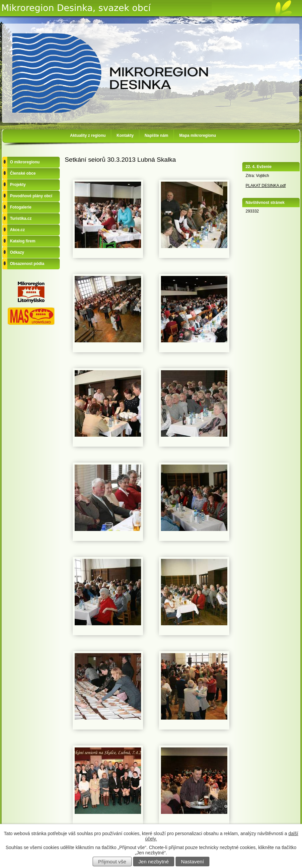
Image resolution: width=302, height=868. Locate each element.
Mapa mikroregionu (198, 135)
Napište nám (156, 135)
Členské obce (23, 173)
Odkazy (17, 252)
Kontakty (125, 135)
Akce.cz (17, 230)
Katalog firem (23, 241)
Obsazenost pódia (27, 264)
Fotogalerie (21, 207)
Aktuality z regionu (88, 135)
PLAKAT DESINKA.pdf (266, 186)
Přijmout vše (112, 862)
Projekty (18, 185)
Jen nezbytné (154, 862)
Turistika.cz (21, 218)
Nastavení (192, 862)
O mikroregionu (25, 162)
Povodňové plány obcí (31, 196)
